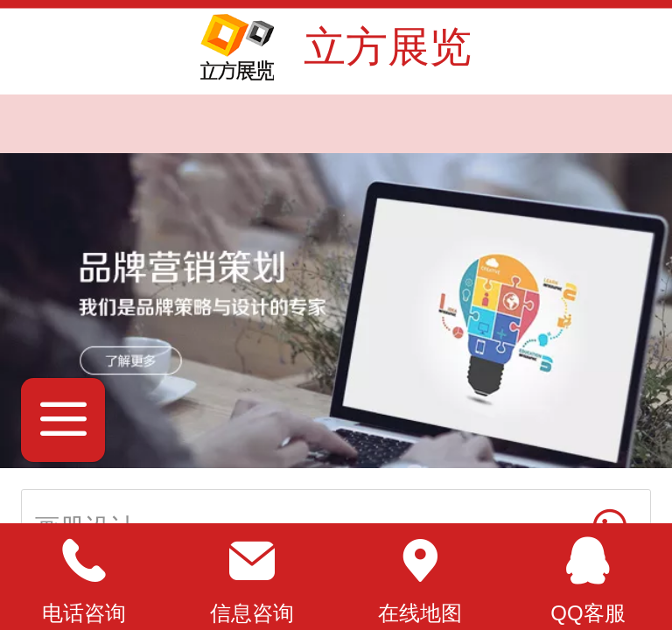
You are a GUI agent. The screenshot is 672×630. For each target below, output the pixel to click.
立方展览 (388, 47)
